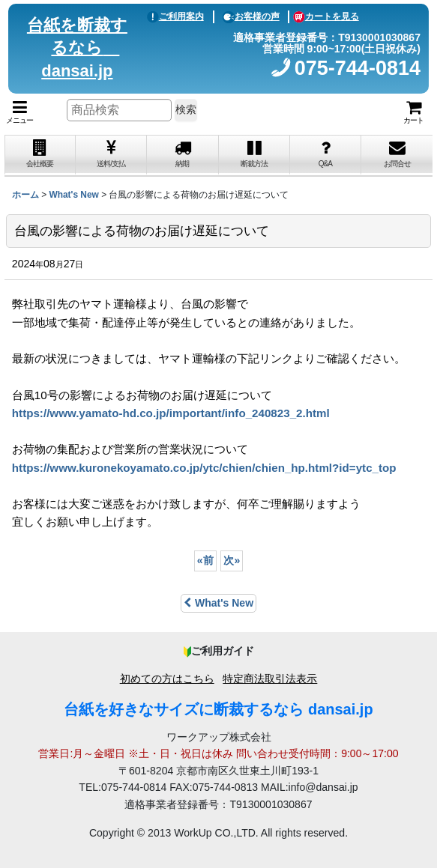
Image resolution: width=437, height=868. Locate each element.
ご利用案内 (175, 16)
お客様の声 (251, 16)
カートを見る (326, 16)
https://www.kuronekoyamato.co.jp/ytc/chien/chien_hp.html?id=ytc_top (204, 468)
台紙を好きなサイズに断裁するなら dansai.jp (218, 709)
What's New (218, 603)
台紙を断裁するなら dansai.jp (77, 48)
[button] (19, 112)
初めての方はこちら (167, 679)
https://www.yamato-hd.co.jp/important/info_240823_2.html (171, 413)
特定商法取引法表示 (270, 679)
